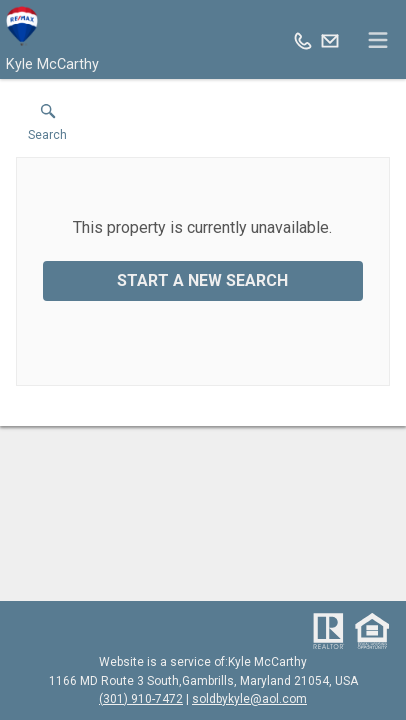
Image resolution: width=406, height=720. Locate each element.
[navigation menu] (378, 40)
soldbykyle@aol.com (249, 699)
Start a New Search (202, 280)
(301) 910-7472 (141, 699)
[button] (47, 127)
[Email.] (330, 40)
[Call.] (303, 40)
